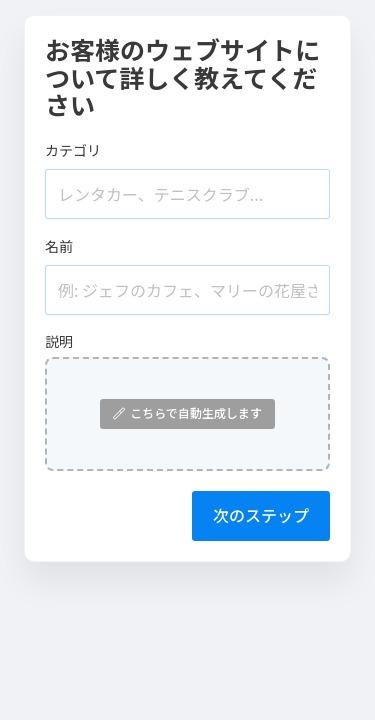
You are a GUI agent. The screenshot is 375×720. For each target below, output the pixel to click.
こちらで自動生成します (187, 412)
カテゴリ (73, 150)
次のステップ (261, 515)
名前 (59, 246)
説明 (59, 341)
